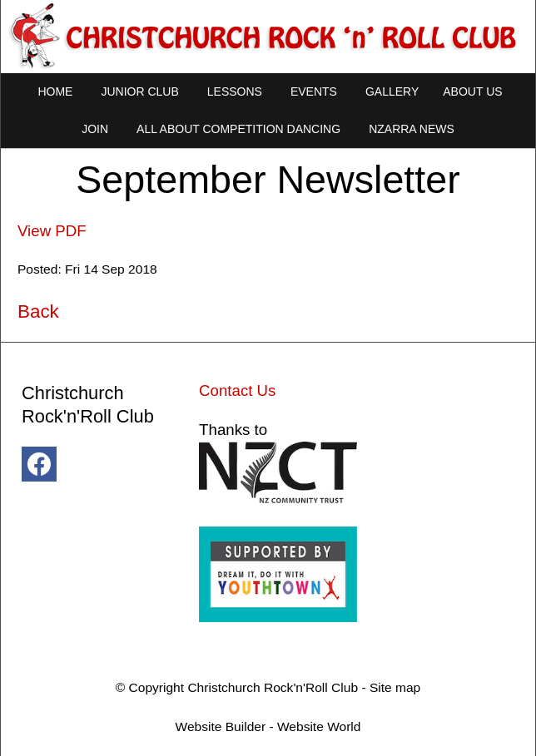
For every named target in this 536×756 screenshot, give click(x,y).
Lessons (235, 91)
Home (55, 91)
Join (95, 129)
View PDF (52, 231)
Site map (395, 687)
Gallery (392, 91)
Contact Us (237, 390)
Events (314, 91)
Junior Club (139, 91)
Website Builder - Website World (268, 726)
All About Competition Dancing (238, 129)
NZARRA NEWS (412, 129)
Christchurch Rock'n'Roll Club (273, 687)
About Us (472, 91)
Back (38, 311)
